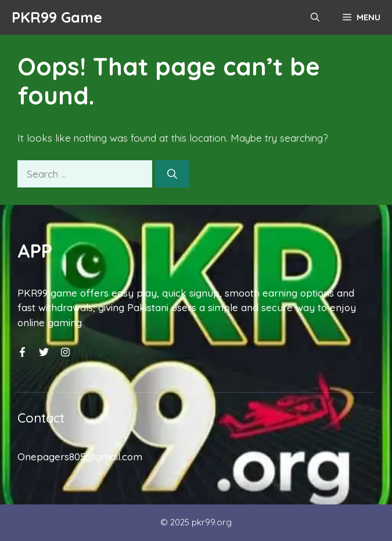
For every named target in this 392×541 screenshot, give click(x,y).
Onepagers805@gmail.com (80, 457)
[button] (315, 17)
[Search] (172, 174)
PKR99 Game (57, 17)
